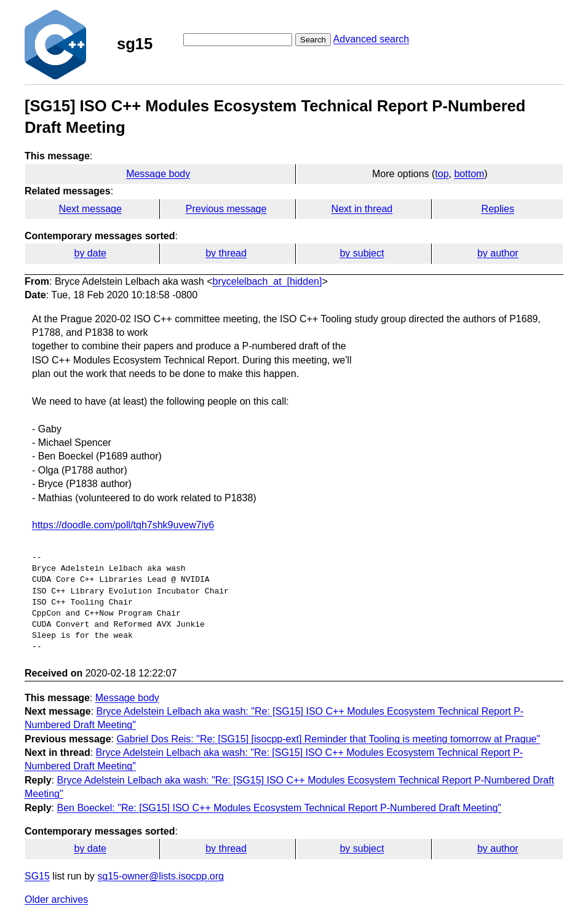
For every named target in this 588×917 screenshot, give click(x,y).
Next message (90, 209)
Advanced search (371, 39)
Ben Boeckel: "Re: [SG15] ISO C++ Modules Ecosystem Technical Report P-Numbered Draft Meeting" (279, 808)
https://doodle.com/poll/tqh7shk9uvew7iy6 (123, 525)
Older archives (56, 899)
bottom (469, 174)
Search (313, 40)
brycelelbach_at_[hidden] (268, 281)
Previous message (226, 209)
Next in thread (362, 209)
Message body (158, 174)
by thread (226, 253)
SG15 (37, 876)
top (442, 174)
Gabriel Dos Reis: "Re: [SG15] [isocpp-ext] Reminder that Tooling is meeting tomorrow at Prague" (328, 739)
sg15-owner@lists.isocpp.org (161, 876)
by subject (362, 253)
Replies (498, 209)
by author (498, 253)
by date (90, 253)
